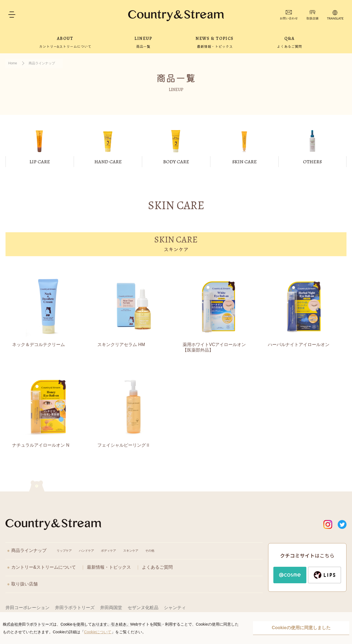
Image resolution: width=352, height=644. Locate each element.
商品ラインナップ (29, 550)
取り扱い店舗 (24, 584)
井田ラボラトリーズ (75, 608)
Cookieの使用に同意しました (301, 628)
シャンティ (175, 608)
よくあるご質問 (157, 567)
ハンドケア (86, 551)
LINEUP (143, 42)
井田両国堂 (111, 608)
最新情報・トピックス (109, 567)
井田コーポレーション (28, 608)
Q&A (289, 42)
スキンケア (131, 551)
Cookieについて (98, 632)
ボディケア (108, 551)
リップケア (64, 551)
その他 (150, 551)
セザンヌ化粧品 (143, 608)
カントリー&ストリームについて (44, 567)
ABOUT (65, 42)
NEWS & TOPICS (215, 42)
